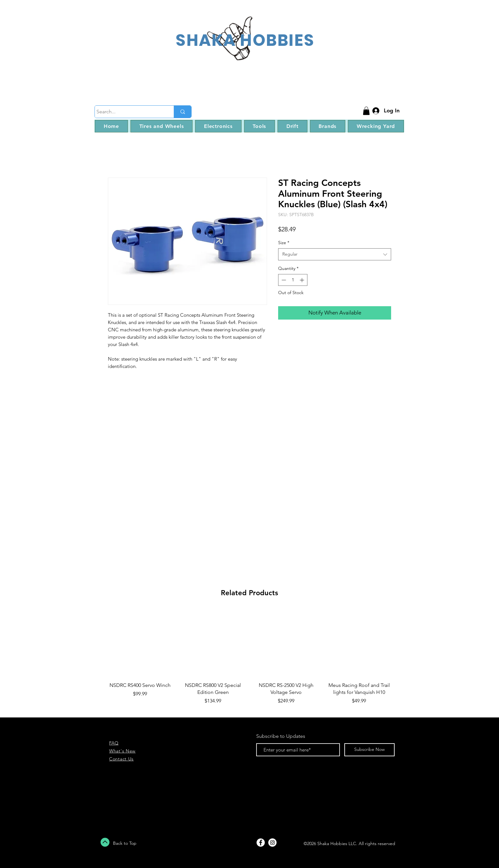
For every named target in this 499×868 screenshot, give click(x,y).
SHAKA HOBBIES (245, 40)
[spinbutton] (293, 280)
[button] (366, 111)
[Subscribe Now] (369, 750)
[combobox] (335, 254)
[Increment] (302, 280)
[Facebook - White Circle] (261, 843)
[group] (250, 661)
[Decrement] (283, 280)
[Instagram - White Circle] (272, 843)
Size (284, 243)
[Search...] (128, 112)
